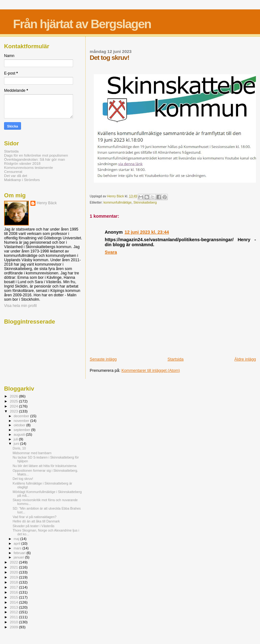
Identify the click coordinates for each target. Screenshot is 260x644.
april (18, 543)
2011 (14, 617)
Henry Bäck (47, 203)
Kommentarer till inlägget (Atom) (151, 370)
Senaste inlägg (103, 359)
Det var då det (16, 176)
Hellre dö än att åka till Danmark (36, 521)
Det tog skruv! (23, 479)
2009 (14, 627)
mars (18, 548)
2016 (14, 592)
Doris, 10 (19, 448)
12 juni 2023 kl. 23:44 (147, 232)
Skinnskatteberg (145, 203)
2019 (14, 577)
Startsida (175, 359)
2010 (14, 622)
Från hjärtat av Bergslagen (82, 24)
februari (20, 553)
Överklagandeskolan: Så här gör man (34, 159)
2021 (14, 567)
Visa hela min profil (20, 306)
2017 (14, 587)
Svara (111, 252)
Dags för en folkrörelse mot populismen (36, 155)
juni (17, 444)
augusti (20, 434)
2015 (14, 597)
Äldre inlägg (245, 359)
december (22, 416)
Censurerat (13, 171)
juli (16, 439)
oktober (20, 425)
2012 (14, 612)
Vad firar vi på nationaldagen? (34, 517)
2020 (14, 572)
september (23, 430)
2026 (14, 396)
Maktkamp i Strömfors (22, 180)
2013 (14, 607)
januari (20, 557)
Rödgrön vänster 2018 (22, 163)
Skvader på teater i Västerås (33, 526)
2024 (14, 406)
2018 (14, 582)
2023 (14, 411)
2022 (14, 562)
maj (17, 539)
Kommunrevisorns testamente (29, 167)
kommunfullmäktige (118, 203)
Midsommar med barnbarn (32, 453)
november (22, 421)
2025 (14, 401)
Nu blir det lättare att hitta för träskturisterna (44, 466)
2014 (14, 602)
